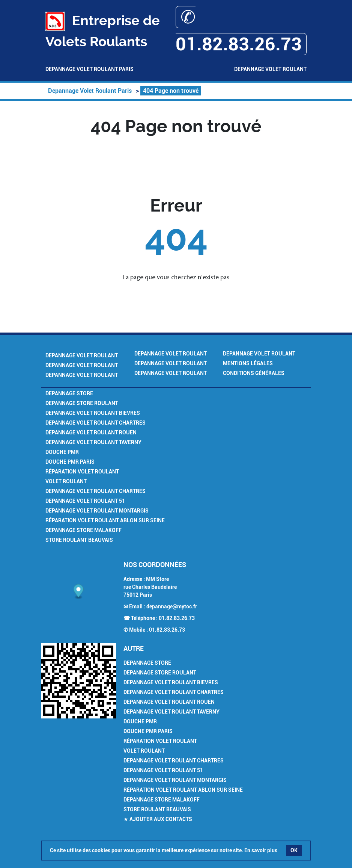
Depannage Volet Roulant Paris (90, 69)
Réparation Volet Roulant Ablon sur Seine (105, 520)
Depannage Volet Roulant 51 (85, 501)
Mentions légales (248, 363)
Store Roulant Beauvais (79, 540)
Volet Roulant (66, 481)
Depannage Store (69, 393)
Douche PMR (62, 452)
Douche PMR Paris (70, 462)
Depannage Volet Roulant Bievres (93, 413)
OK (294, 850)
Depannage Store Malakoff (83, 530)
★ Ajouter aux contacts (158, 819)
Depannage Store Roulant (82, 403)
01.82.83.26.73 (177, 618)
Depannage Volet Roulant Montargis (97, 511)
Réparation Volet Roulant (82, 472)
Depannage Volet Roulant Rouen (91, 432)
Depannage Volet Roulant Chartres (96, 423)
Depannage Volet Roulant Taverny (93, 442)
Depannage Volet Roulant (270, 69)
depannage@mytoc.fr (172, 606)
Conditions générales (254, 373)
